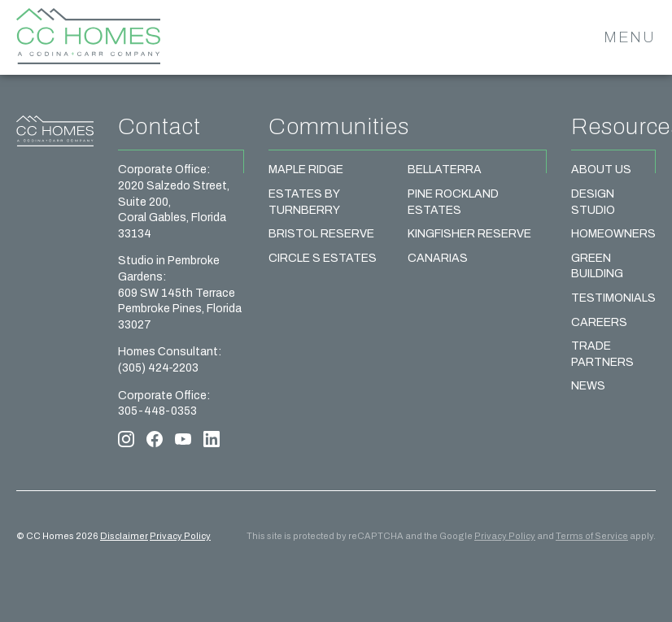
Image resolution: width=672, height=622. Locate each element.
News (588, 386)
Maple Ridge (306, 170)
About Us (601, 170)
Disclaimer (124, 536)
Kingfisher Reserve (469, 234)
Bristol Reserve (321, 234)
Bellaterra (445, 170)
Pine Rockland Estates (453, 202)
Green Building (597, 266)
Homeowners (613, 234)
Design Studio (593, 202)
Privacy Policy (180, 536)
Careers (599, 322)
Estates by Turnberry (304, 202)
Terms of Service (592, 536)
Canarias (438, 258)
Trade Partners (602, 354)
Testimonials (613, 298)
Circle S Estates (323, 258)
